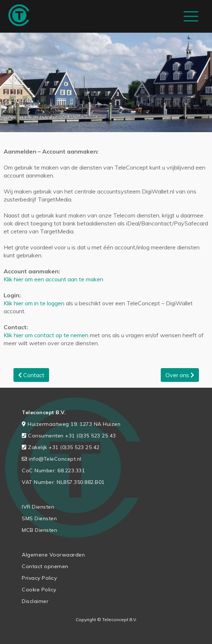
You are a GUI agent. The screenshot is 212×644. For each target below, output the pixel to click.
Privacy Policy (39, 578)
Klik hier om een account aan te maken (53, 279)
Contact (31, 375)
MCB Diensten (39, 530)
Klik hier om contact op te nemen (46, 335)
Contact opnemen (45, 566)
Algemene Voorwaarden (53, 555)
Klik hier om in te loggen (34, 303)
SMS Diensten (39, 518)
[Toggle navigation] (191, 16)
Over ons (180, 375)
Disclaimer (35, 601)
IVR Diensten (38, 507)
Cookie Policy (39, 590)
